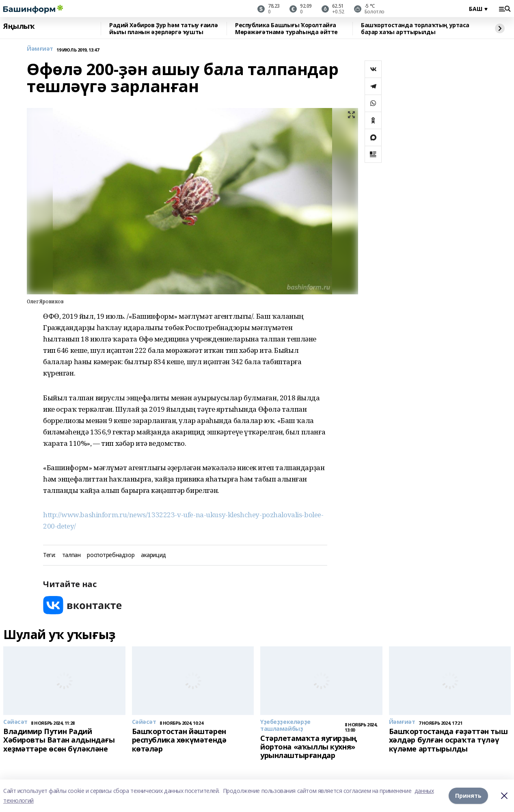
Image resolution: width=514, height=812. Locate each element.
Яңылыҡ (19, 26)
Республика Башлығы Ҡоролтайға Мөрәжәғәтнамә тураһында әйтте (286, 29)
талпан (71, 555)
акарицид (153, 555)
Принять (468, 796)
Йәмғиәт (40, 49)
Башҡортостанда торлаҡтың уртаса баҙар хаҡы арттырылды (415, 29)
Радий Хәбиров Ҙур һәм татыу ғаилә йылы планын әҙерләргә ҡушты (163, 29)
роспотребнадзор (111, 555)
